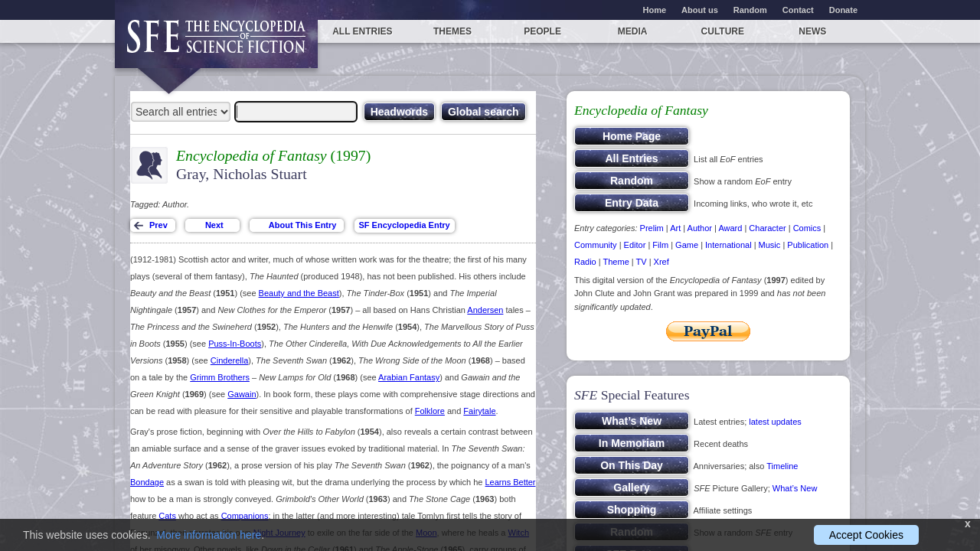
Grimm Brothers (220, 377)
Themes (452, 31)
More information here (209, 535)
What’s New (795, 488)
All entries (362, 31)
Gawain (242, 394)
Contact (798, 10)
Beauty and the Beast (299, 293)
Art (675, 228)
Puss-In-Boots (235, 344)
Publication (808, 245)
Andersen (485, 310)
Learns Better (511, 482)
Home (655, 10)
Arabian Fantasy (409, 377)
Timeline (782, 466)
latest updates (775, 422)
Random (750, 10)
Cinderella (230, 360)
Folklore (430, 411)
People (542, 31)
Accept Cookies (866, 535)
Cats (167, 516)
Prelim (652, 228)
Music (770, 245)
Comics (807, 228)
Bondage (147, 482)
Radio (585, 262)
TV (642, 262)
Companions (245, 516)
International (728, 245)
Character (767, 228)
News (812, 31)
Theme (616, 262)
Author (700, 228)
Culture (723, 31)
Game (687, 245)
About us (700, 10)
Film (660, 245)
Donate (843, 10)
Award (730, 228)
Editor (635, 245)
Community (596, 245)
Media (633, 31)
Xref (661, 262)
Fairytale (479, 411)
